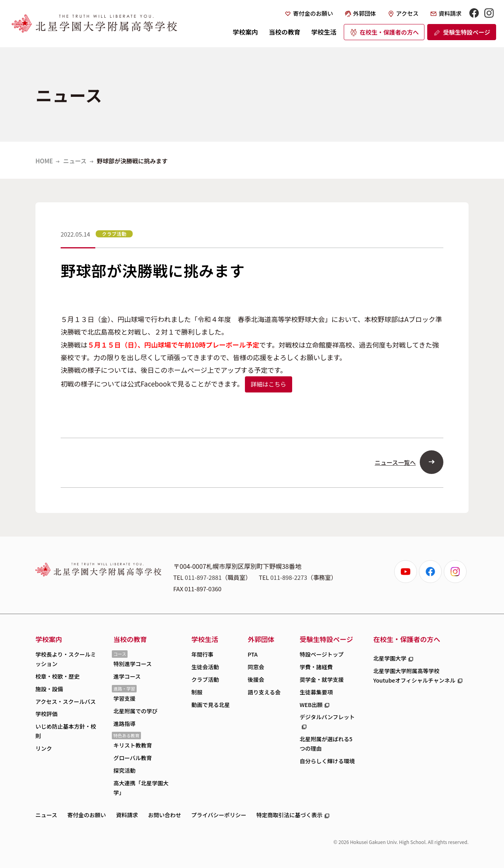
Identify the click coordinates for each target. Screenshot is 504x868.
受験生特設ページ (467, 32)
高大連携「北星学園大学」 (141, 788)
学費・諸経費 (316, 667)
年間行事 (202, 654)
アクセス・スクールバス (66, 701)
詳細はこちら (269, 384)
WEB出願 (311, 705)
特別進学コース (132, 664)
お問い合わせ (165, 815)
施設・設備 (49, 689)
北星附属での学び (135, 711)
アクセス (407, 13)
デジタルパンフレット (327, 717)
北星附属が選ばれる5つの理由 (326, 744)
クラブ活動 (205, 679)
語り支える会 (264, 692)
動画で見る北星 (211, 705)
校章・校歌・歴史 (57, 676)
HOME (44, 161)
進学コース (127, 676)
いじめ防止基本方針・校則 (66, 731)
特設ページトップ (322, 654)
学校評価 (46, 714)
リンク (44, 748)
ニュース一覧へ (395, 462)
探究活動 (124, 770)
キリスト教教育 (133, 745)
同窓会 (256, 667)
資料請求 (450, 13)
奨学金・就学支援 (322, 679)
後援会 (256, 679)
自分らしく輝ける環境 (327, 761)
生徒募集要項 (316, 692)
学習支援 (124, 698)
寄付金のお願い (313, 13)
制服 (197, 692)
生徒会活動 (205, 667)
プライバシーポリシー (219, 815)
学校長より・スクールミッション (66, 659)
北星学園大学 (390, 658)
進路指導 (124, 724)
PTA (253, 654)
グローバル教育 (133, 758)
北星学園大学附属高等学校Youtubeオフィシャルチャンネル (414, 676)
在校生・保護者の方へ (389, 32)
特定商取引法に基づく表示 (289, 815)
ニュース (75, 161)
